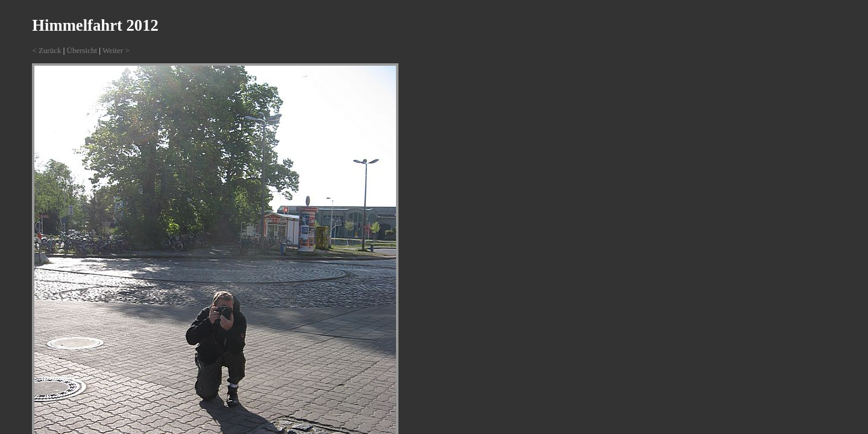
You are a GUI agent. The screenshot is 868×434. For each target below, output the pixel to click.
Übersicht (82, 50)
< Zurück (46, 50)
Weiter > (116, 50)
